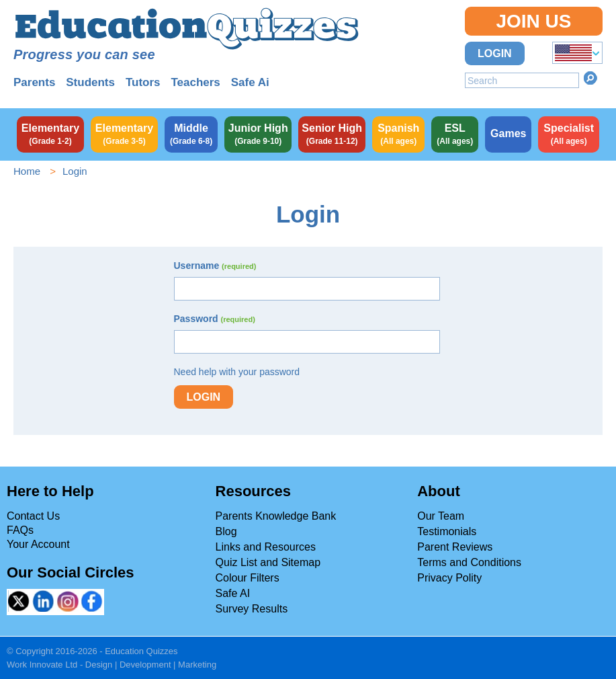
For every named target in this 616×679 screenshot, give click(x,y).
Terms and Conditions (469, 562)
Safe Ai (250, 82)
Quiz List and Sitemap (268, 562)
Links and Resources (266, 547)
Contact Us (33, 516)
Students (90, 82)
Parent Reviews (455, 547)
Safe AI (233, 593)
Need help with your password (237, 372)
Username (215, 266)
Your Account (38, 544)
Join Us (533, 21)
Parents (34, 82)
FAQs (20, 530)
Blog (226, 531)
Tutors (143, 82)
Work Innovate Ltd (42, 665)
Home (27, 171)
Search (590, 78)
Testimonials (447, 531)
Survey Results (252, 609)
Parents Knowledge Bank (276, 516)
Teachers (195, 82)
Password (215, 319)
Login (495, 53)
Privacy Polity (449, 578)
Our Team (441, 516)
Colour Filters (248, 578)
